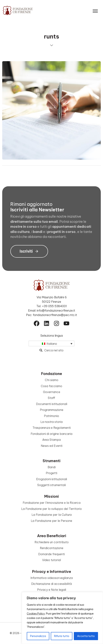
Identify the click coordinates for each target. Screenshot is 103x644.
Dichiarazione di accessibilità (51, 584)
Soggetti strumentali (51, 485)
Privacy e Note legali (52, 590)
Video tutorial (51, 560)
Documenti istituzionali (52, 404)
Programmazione (52, 410)
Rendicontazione (52, 548)
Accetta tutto (86, 636)
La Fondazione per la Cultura (52, 515)
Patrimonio (51, 416)
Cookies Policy (36, 614)
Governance (52, 392)
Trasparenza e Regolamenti (52, 428)
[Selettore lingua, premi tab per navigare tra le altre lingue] (51, 343)
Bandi (52, 467)
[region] (62, 618)
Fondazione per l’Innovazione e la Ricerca (52, 503)
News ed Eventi (52, 446)
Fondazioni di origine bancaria (51, 434)
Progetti (51, 473)
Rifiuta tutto (62, 636)
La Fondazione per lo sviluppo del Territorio (51, 509)
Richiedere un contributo (52, 542)
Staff (51, 398)
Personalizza (38, 636)
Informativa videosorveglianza (52, 578)
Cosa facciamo (51, 386)
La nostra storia (51, 422)
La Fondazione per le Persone (51, 521)
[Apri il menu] (95, 10)
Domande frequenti (51, 554)
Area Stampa (51, 440)
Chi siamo (52, 380)
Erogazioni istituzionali (52, 479)
